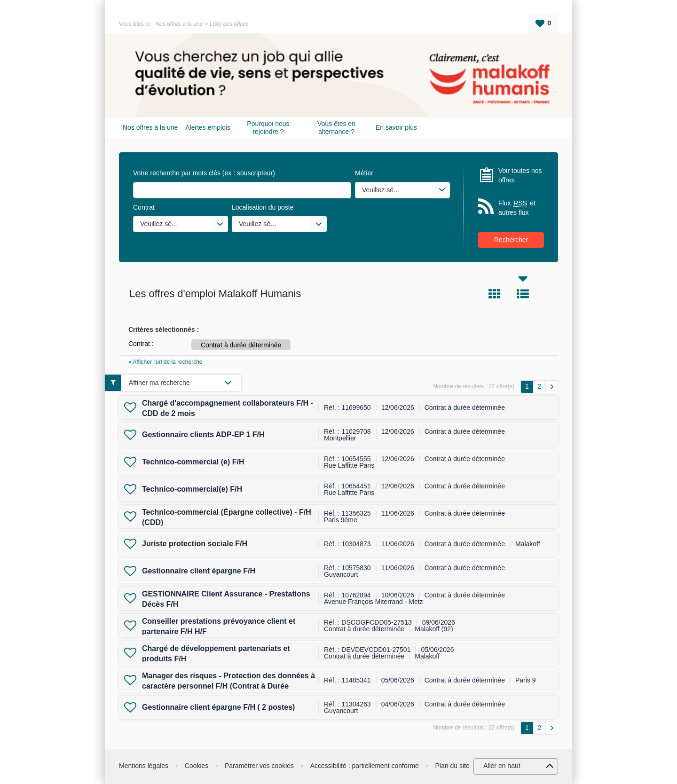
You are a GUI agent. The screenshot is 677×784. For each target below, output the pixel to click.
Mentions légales (144, 766)
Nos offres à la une (179, 24)
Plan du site (453, 766)
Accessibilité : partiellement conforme (365, 766)
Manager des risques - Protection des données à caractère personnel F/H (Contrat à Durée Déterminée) (228, 686)
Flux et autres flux (517, 208)
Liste (523, 294)
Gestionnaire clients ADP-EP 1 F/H (203, 435)
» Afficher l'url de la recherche (165, 362)
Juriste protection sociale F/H (195, 544)
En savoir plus (396, 127)
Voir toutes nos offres (520, 175)
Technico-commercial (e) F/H (193, 462)
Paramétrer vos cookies (259, 766)
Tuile (495, 294)
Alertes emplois (208, 127)
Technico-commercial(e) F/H (192, 489)
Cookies (197, 766)
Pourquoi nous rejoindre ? (268, 128)
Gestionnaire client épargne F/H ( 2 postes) (218, 707)
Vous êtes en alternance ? (336, 128)
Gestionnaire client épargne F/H (199, 571)
